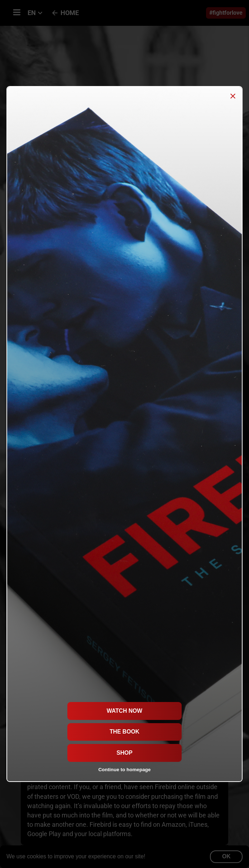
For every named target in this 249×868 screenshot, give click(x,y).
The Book (125, 732)
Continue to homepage (124, 770)
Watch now (125, 711)
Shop (125, 753)
